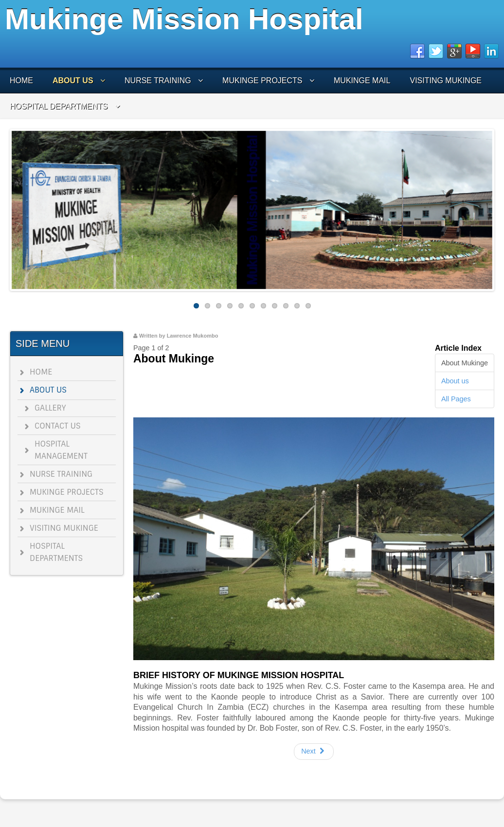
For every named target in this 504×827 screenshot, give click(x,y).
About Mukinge (465, 363)
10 (297, 306)
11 (308, 306)
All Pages (456, 399)
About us (455, 381)
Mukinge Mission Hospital (184, 19)
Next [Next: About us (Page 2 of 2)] (314, 751)
